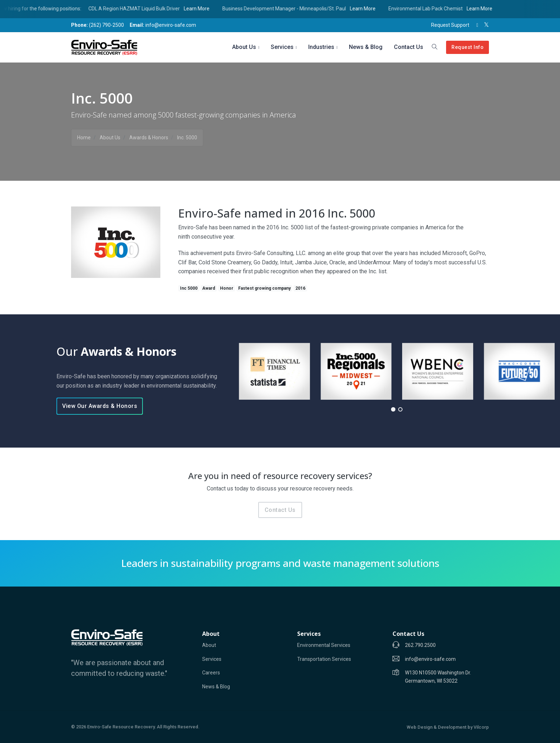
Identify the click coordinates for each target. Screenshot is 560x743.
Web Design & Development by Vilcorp (448, 727)
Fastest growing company (264, 288)
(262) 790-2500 (97, 25)
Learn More (205, 9)
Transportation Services (324, 659)
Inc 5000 (189, 288)
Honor (227, 288)
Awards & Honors (149, 138)
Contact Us (409, 47)
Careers (211, 673)
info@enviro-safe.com (163, 25)
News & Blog (366, 47)
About (209, 645)
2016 (300, 288)
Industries (321, 47)
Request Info (467, 47)
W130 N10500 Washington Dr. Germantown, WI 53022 (438, 677)
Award (209, 288)
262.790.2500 (420, 645)
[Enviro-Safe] (107, 638)
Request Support (450, 25)
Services (282, 47)
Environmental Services (324, 645)
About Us (244, 47)
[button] (393, 409)
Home (84, 138)
